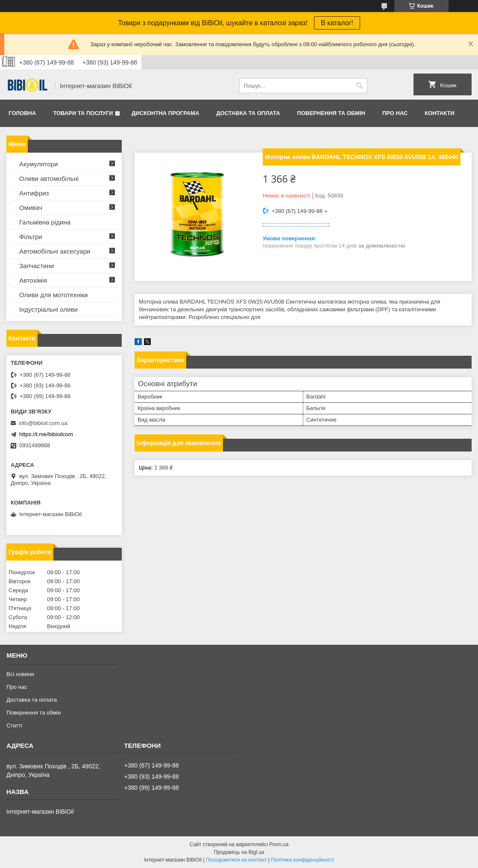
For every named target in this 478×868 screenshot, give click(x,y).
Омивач (31, 208)
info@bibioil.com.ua (43, 423)
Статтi (14, 725)
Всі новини (20, 674)
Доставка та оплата (248, 113)
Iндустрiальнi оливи (48, 309)
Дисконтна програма (165, 113)
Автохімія (33, 280)
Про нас (395, 113)
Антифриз (34, 193)
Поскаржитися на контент (236, 860)
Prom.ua (279, 844)
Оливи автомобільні (49, 179)
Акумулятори (38, 164)
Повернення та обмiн (331, 113)
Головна (22, 113)
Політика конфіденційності (302, 860)
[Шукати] (360, 86)
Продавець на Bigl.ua (239, 852)
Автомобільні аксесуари (55, 251)
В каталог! (337, 23)
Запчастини (37, 266)
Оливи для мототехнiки (54, 295)
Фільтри (31, 237)
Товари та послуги (83, 113)
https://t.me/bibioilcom (46, 434)
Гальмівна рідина (45, 222)
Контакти (440, 113)
